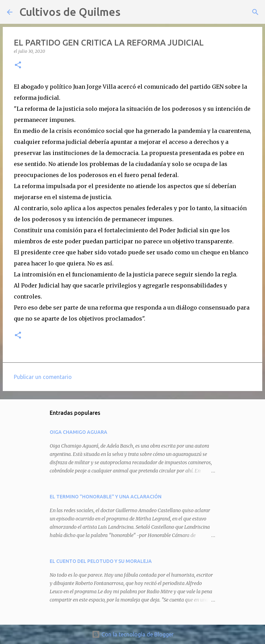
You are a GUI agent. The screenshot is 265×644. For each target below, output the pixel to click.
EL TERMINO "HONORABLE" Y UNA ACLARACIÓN (106, 497)
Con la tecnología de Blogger (133, 634)
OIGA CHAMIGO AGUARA (78, 432)
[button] (18, 65)
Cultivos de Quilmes (70, 12)
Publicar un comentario (43, 377)
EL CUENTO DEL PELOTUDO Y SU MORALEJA (101, 561)
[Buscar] (130, 12)
